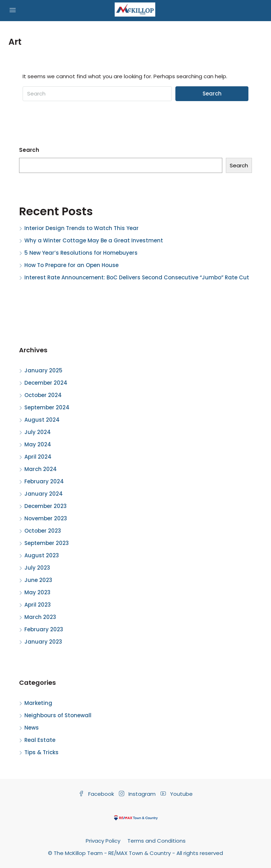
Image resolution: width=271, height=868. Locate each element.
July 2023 (37, 568)
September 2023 (47, 543)
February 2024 (44, 481)
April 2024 (38, 457)
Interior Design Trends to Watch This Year (82, 228)
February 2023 (44, 629)
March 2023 (40, 617)
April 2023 (38, 605)
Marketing (38, 703)
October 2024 (43, 395)
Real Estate (40, 740)
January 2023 (43, 642)
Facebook (97, 794)
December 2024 (46, 383)
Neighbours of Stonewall (58, 715)
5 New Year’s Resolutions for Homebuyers (81, 253)
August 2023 (42, 555)
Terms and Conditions (156, 841)
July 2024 (38, 432)
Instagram (138, 794)
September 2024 (47, 407)
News (32, 728)
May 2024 (38, 444)
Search (212, 94)
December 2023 (46, 506)
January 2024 (44, 494)
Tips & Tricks (41, 752)
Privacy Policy (103, 841)
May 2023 (37, 592)
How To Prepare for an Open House (71, 265)
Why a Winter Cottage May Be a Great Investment (94, 240)
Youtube (177, 794)
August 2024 (42, 420)
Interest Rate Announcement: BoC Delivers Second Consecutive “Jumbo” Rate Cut (137, 277)
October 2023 (43, 531)
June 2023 (38, 580)
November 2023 (46, 518)
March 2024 (41, 469)
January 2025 (43, 370)
